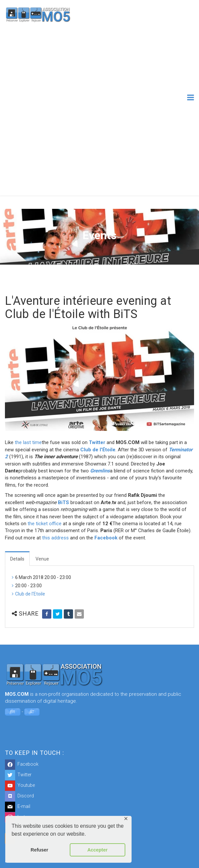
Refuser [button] (39, 850)
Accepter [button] (97, 850)
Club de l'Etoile (30, 594)
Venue (42, 559)
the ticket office (45, 524)
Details (17, 559)
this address (55, 538)
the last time (28, 442)
